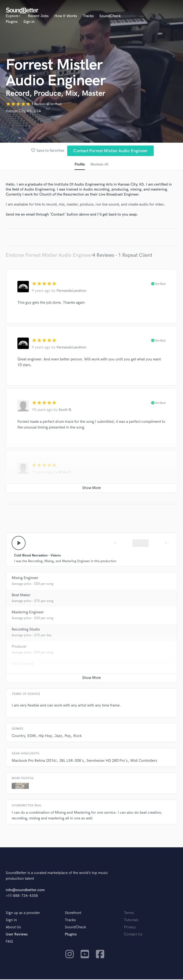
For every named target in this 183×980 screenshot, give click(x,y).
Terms (129, 914)
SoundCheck (110, 16)
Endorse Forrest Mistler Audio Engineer (49, 255)
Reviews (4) (99, 165)
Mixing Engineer (25, 579)
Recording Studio (26, 630)
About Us (13, 928)
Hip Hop (45, 737)
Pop (68, 737)
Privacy (130, 928)
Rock (78, 737)
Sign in (29, 22)
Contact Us (133, 935)
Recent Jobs (38, 16)
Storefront (73, 914)
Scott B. (65, 410)
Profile (79, 165)
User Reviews (17, 935)
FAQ (9, 942)
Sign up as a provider (23, 914)
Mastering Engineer (28, 613)
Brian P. (65, 473)
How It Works (66, 16)
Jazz (58, 737)
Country (18, 737)
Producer (19, 647)
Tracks (88, 16)
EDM (32, 737)
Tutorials (131, 921)
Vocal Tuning (22, 664)
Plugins (12, 22)
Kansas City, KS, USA (23, 111)
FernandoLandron (71, 291)
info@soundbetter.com (25, 891)
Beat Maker (21, 596)
